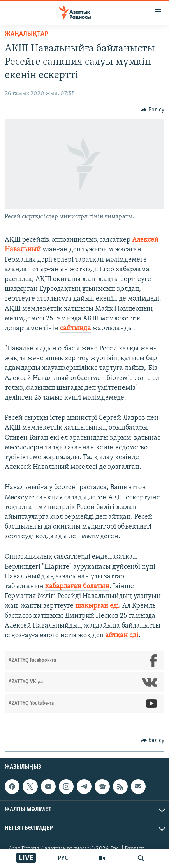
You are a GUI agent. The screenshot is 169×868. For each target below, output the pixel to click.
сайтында (75, 328)
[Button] (153, 110)
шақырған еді (97, 606)
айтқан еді (122, 636)
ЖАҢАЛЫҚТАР (26, 34)
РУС (63, 858)
